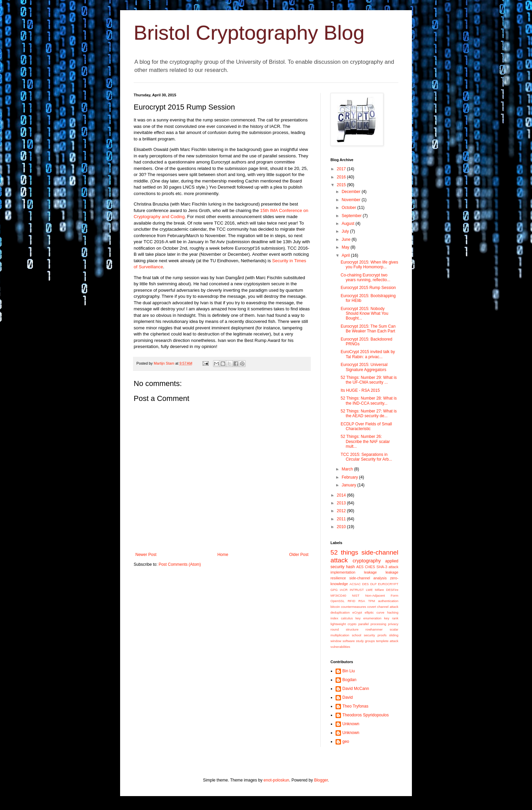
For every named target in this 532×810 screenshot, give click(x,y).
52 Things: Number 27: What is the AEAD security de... (369, 413)
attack (393, 567)
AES (360, 567)
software (348, 641)
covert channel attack (383, 607)
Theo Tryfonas (355, 706)
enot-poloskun (276, 780)
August (349, 224)
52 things (344, 552)
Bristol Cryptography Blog (249, 33)
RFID (351, 601)
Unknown (351, 724)
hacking (393, 612)
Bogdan (349, 680)
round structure (344, 629)
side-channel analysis (368, 578)
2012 (342, 511)
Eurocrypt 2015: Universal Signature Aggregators (364, 367)
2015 (342, 185)
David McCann (356, 689)
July (346, 231)
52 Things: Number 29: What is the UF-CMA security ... (369, 380)
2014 (342, 495)
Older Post (299, 555)
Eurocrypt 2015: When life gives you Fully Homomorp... (369, 265)
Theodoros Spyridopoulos (366, 715)
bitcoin (335, 607)
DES (365, 584)
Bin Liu (349, 671)
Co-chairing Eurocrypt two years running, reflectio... (365, 277)
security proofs (375, 635)
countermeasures (354, 607)
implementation (343, 572)
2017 (342, 169)
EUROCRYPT (388, 584)
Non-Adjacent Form (382, 595)
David (348, 697)
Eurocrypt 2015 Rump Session (368, 288)
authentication (388, 601)
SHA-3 (382, 567)
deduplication (340, 612)
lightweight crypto (344, 624)
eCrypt (357, 612)
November (352, 200)
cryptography (367, 561)
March (348, 469)
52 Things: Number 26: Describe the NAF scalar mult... (365, 441)
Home (223, 555)
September (352, 216)
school (357, 635)
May (346, 247)
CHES (370, 567)
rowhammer (374, 629)
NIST (356, 595)
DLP (373, 584)
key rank (391, 618)
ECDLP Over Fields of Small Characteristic (366, 426)
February (350, 477)
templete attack (387, 641)
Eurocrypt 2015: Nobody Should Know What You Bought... (364, 314)
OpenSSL (338, 601)
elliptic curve (375, 612)
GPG (334, 590)
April (346, 255)
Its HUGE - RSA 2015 (360, 390)
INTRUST (357, 590)
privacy (393, 624)
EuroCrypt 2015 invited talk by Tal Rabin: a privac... (368, 354)
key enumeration (368, 618)
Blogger (321, 780)
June (347, 239)
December (352, 192)
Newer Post (146, 555)
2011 (342, 519)
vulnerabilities (340, 647)
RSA (362, 601)
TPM (372, 601)
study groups (365, 641)
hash (350, 567)
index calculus (342, 618)
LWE (369, 590)
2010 (342, 527)
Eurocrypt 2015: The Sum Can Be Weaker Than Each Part (368, 329)
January (349, 485)
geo (346, 741)
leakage (370, 572)
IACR (344, 590)
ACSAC (355, 584)
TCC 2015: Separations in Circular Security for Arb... (366, 457)
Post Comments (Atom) (180, 564)
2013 (342, 503)
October (349, 208)
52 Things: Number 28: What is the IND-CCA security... (369, 401)
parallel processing (372, 624)
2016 (342, 177)
